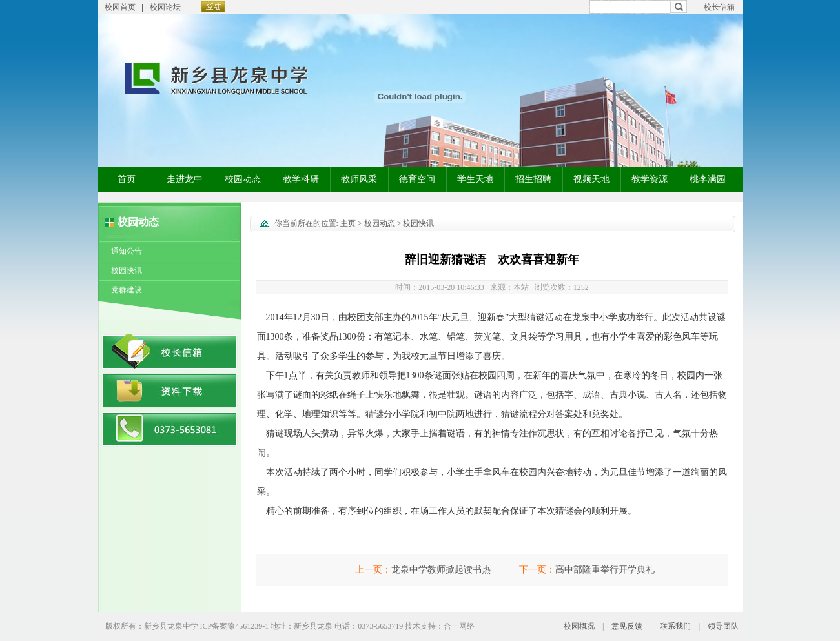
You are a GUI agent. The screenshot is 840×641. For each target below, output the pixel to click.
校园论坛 (165, 7)
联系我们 (675, 626)
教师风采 (359, 179)
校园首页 (120, 7)
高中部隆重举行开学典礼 (605, 570)
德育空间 (417, 179)
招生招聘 (533, 179)
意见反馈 (627, 626)
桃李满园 (708, 179)
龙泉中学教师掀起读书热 (441, 570)
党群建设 (127, 290)
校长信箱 (719, 7)
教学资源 (650, 179)
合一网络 (459, 626)
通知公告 (127, 251)
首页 (127, 179)
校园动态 (243, 179)
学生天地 (475, 179)
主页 (348, 223)
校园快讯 (127, 270)
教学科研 (301, 179)
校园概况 (579, 626)
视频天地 (591, 179)
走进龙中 (185, 179)
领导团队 (723, 626)
